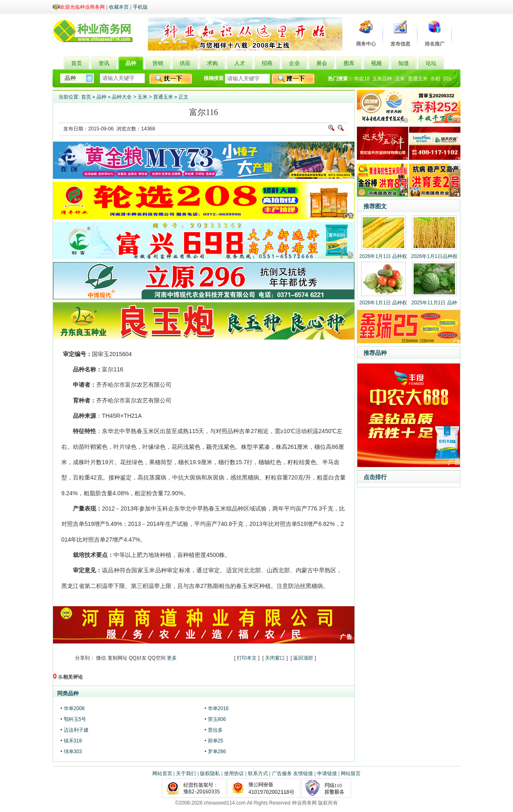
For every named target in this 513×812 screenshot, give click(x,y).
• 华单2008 (72, 708)
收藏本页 (119, 7)
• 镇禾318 (71, 741)
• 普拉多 (214, 730)
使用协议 (234, 773)
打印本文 (247, 658)
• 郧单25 (214, 741)
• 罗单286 (215, 752)
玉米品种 (382, 79)
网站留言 (351, 773)
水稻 (435, 79)
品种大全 (122, 97)
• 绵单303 (71, 752)
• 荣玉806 (215, 719)
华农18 (362, 79)
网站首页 (162, 773)
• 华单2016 (217, 708)
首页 (86, 97)
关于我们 (186, 773)
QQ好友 (138, 658)
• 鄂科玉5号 (73, 719)
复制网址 (118, 658)
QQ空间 (157, 658)
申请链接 (327, 773)
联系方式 (258, 773)
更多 (172, 658)
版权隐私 (210, 773)
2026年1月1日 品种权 (383, 256)
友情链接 (303, 773)
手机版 (140, 7)
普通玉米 (418, 79)
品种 (101, 97)
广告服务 (282, 773)
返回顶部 (303, 658)
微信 (101, 658)
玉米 (400, 79)
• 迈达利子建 (75, 730)
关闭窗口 (275, 658)
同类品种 (68, 693)
